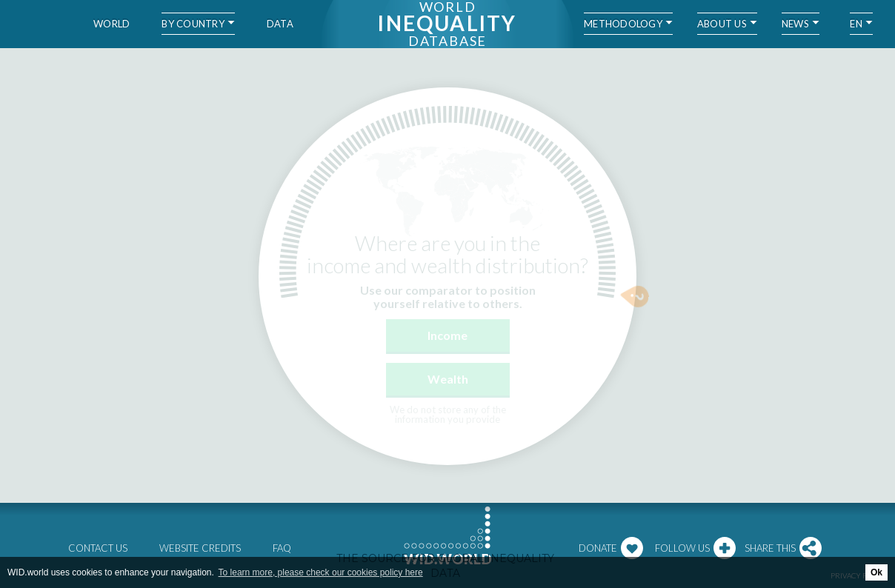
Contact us (98, 548)
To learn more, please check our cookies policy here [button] (321, 572)
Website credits (200, 548)
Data (280, 24)
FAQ (282, 548)
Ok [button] (876, 572)
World (112, 24)
